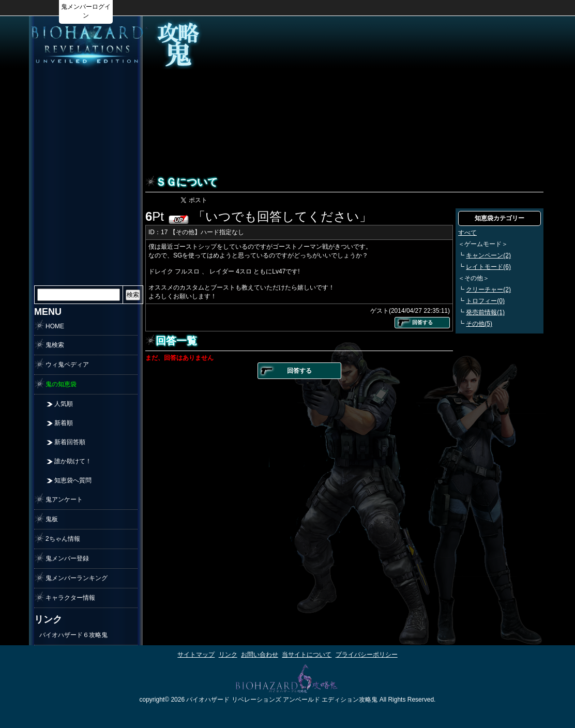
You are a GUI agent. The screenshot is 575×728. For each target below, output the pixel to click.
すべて (467, 233)
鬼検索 (55, 345)
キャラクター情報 (70, 598)
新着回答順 (70, 442)
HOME (55, 326)
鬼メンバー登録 (67, 558)
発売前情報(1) (485, 312)
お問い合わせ (260, 655)
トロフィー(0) (485, 301)
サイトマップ (196, 655)
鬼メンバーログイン (86, 11)
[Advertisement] (86, 230)
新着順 (64, 423)
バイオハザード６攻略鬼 (73, 635)
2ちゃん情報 (63, 539)
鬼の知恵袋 (61, 384)
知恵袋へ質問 (73, 480)
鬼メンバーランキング (77, 578)
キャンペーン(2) (488, 255)
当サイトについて (307, 655)
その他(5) (479, 324)
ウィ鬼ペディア (67, 365)
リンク (228, 655)
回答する (422, 322)
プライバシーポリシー (367, 655)
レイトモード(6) (488, 267)
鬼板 (52, 519)
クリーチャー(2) (488, 290)
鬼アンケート (64, 499)
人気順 (64, 404)
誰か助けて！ (73, 461)
